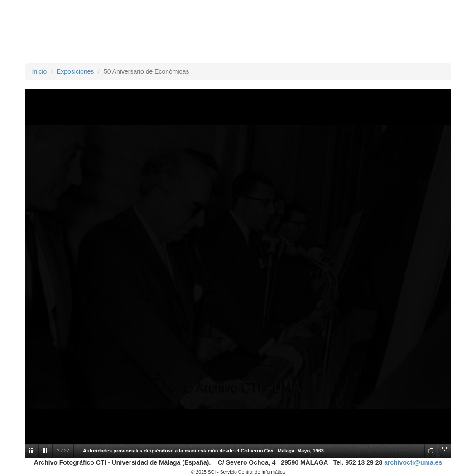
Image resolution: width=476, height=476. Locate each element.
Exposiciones (75, 71)
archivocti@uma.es (413, 462)
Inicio (40, 71)
